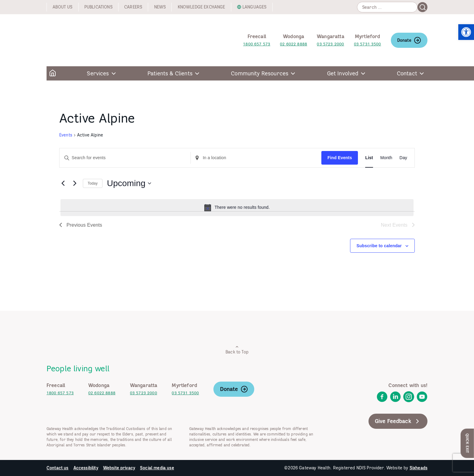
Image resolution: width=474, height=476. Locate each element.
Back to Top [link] (237, 350)
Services (98, 73)
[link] (466, 32)
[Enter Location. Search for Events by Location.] (256, 158)
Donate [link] (409, 40)
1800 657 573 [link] (257, 44)
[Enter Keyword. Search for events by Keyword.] (125, 158)
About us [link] (62, 7)
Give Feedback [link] (398, 421)
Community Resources (260, 73)
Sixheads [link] (419, 468)
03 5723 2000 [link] (330, 44)
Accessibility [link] (86, 468)
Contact (407, 73)
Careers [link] (133, 7)
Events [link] (66, 135)
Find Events (340, 158)
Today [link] (93, 183)
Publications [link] (98, 7)
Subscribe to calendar (379, 246)
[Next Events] (75, 183)
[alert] (237, 208)
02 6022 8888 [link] (294, 44)
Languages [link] (254, 7)
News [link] (160, 7)
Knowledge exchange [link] (201, 7)
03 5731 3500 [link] (368, 44)
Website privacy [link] (119, 468)
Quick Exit (468, 443)
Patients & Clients (170, 73)
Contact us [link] (58, 468)
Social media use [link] (157, 468)
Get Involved (343, 73)
